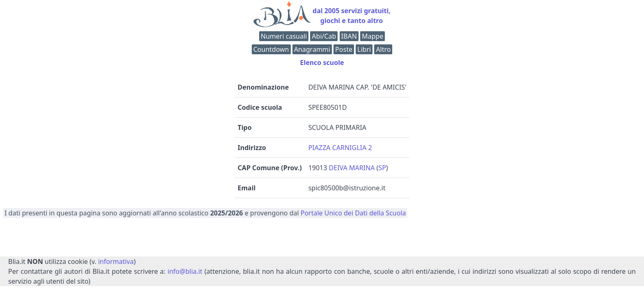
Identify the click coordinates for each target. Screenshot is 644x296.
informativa (116, 261)
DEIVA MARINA (352, 168)
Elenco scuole (322, 62)
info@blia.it (185, 271)
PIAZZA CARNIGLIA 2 (340, 148)
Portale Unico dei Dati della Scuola (353, 213)
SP (382, 168)
